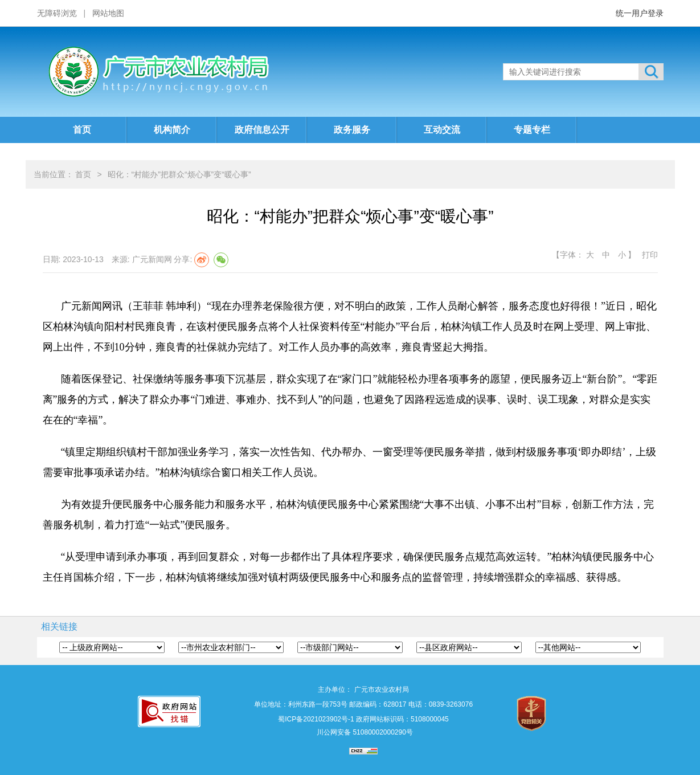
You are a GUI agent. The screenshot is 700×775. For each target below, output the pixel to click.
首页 (82, 130)
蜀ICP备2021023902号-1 (316, 719)
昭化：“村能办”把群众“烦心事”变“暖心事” (179, 174)
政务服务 (352, 130)
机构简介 (172, 130)
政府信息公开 (262, 130)
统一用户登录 (640, 13)
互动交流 (442, 130)
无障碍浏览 (57, 13)
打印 (650, 255)
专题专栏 (532, 130)
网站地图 (108, 13)
